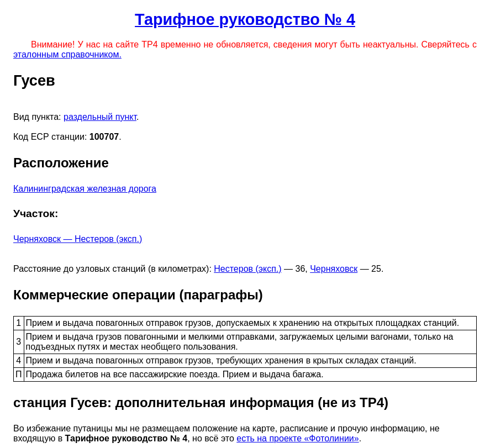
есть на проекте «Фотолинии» (297, 438)
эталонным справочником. (67, 54)
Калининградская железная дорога (85, 189)
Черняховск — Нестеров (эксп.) (78, 239)
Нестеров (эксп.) (247, 269)
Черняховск (334, 269)
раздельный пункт (100, 117)
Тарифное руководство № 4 (245, 19)
